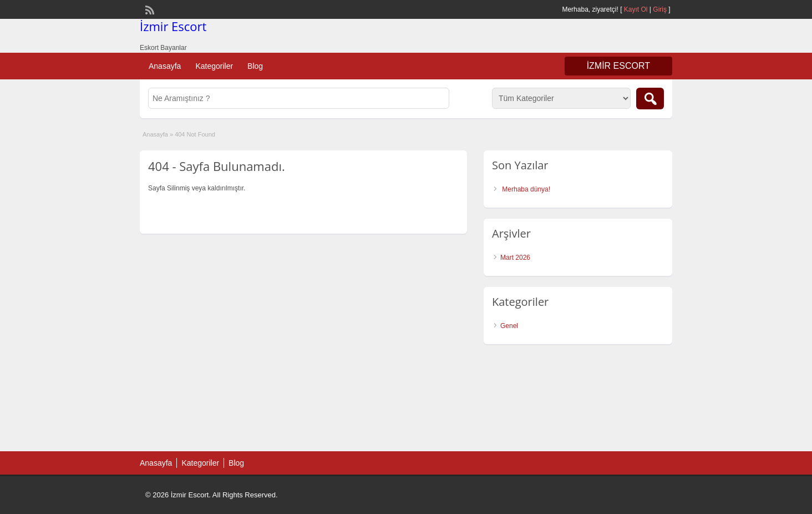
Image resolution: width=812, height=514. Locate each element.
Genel (509, 326)
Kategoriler (214, 66)
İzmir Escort (173, 26)
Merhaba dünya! (526, 189)
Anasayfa (165, 66)
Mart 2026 (515, 258)
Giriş (660, 9)
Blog (255, 66)
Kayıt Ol (636, 9)
